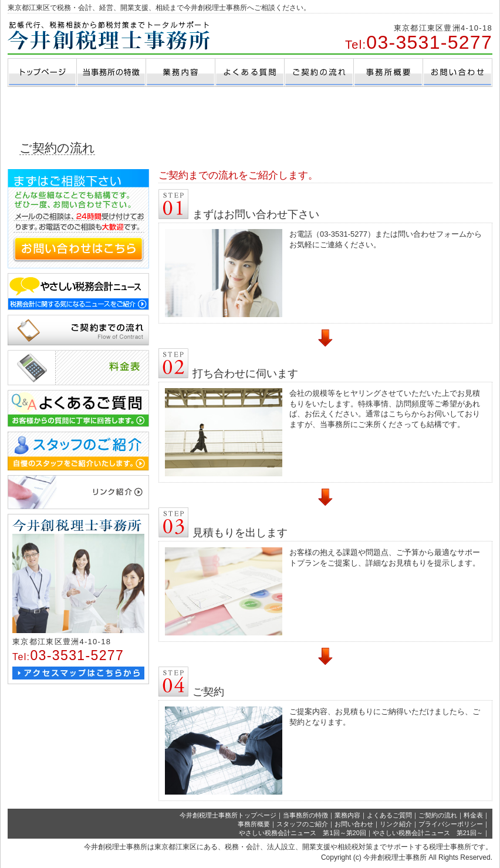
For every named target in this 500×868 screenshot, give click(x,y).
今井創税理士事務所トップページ (228, 815)
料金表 (473, 815)
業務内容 (347, 815)
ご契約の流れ (438, 815)
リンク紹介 (396, 824)
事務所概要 (254, 824)
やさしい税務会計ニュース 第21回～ (428, 833)
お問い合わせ (354, 824)
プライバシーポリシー (451, 824)
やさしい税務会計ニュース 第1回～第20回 (302, 833)
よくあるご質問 (389, 815)
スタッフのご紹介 (302, 824)
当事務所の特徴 (305, 815)
